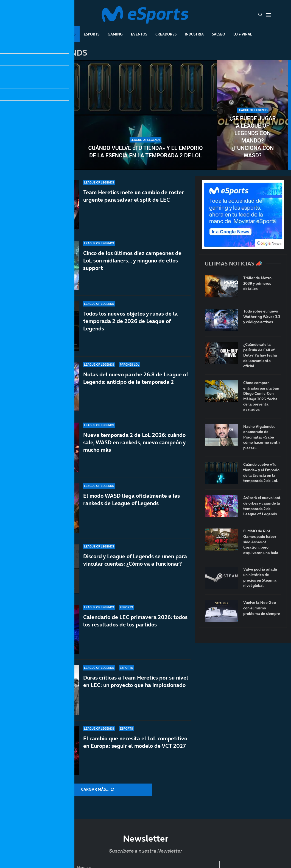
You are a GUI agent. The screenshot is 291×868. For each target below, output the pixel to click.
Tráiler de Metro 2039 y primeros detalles (257, 283)
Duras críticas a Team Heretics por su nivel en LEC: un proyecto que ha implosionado (136, 681)
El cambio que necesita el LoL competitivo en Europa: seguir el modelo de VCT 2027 (135, 742)
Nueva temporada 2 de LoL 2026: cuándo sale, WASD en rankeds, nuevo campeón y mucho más (134, 445)
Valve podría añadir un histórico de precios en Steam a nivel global (260, 577)
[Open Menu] (268, 15)
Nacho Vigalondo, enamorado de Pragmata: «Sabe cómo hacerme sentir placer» (262, 437)
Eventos (139, 34)
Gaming (115, 34)
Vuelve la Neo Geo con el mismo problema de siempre (262, 608)
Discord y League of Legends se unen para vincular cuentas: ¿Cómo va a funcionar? (135, 560)
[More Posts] (97, 790)
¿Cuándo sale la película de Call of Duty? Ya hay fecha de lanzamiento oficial (260, 355)
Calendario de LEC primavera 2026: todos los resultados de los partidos (135, 621)
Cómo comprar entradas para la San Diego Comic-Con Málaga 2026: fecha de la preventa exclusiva (261, 396)
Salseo (219, 34)
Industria (194, 34)
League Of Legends (57, 34)
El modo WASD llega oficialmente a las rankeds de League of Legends (131, 499)
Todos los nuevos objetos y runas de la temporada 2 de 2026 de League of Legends (130, 321)
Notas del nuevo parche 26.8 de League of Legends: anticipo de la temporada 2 (136, 378)
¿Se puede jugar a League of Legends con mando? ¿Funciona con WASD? (253, 137)
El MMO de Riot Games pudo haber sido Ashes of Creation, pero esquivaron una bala (261, 542)
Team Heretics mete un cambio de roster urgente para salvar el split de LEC (134, 196)
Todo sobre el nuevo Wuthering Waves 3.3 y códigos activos (262, 317)
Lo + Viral (243, 34)
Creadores (166, 34)
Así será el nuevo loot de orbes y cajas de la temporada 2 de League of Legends (38, 137)
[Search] (260, 15)
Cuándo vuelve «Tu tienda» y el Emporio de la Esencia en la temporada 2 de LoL (145, 152)
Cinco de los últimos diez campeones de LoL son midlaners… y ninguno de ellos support (132, 261)
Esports (92, 34)
